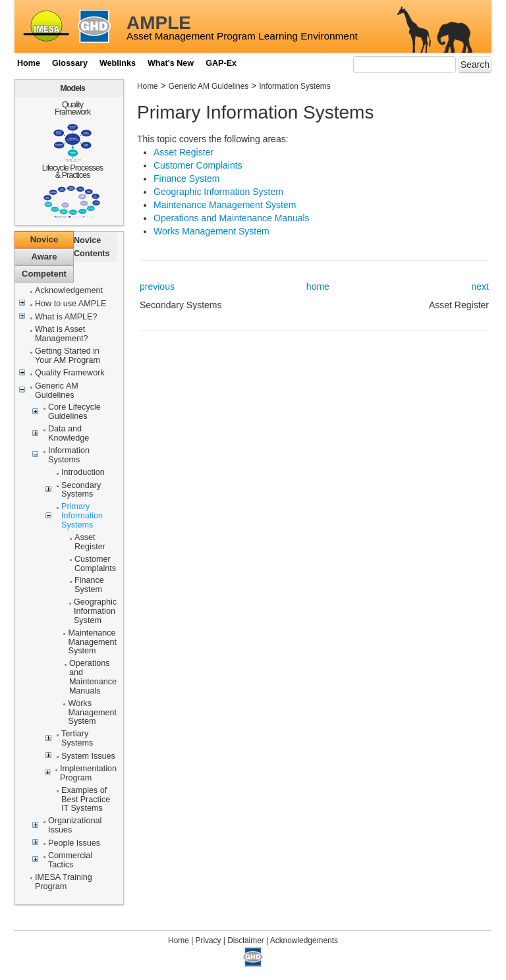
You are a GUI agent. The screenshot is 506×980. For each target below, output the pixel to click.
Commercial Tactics (70, 860)
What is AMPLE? (66, 317)
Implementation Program (88, 774)
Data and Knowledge (69, 434)
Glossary (70, 63)
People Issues (74, 843)
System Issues (88, 756)
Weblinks (118, 63)
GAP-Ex (221, 63)
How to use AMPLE (71, 304)
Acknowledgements (304, 940)
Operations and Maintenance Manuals (93, 677)
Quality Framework (72, 108)
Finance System (89, 585)
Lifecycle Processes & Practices (72, 172)
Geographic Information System (95, 612)
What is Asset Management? (62, 334)
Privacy (209, 940)
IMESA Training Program (64, 882)
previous (157, 286)
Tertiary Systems (77, 739)
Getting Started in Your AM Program (68, 356)
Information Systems (69, 455)
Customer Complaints (95, 564)
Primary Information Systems (82, 516)
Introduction (83, 473)
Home (29, 63)
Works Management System (92, 713)
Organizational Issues (75, 826)
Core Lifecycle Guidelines (74, 412)
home (318, 286)
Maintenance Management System (92, 642)
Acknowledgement (69, 291)
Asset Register (90, 542)
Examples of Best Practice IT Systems (86, 800)
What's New (171, 63)
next (480, 286)
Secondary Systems (81, 490)
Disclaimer (246, 940)
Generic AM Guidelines (57, 391)
